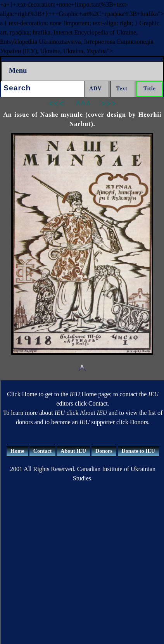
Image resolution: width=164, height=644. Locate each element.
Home (17, 451)
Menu (18, 70)
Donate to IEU (138, 451)
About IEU (73, 451)
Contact (42, 451)
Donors (104, 451)
